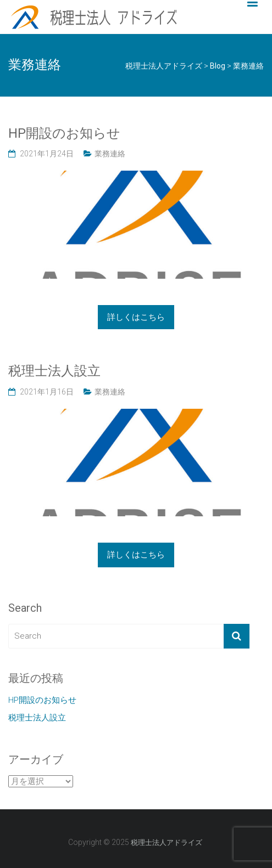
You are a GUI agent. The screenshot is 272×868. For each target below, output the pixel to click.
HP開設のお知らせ (64, 133)
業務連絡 (110, 154)
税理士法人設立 (54, 371)
